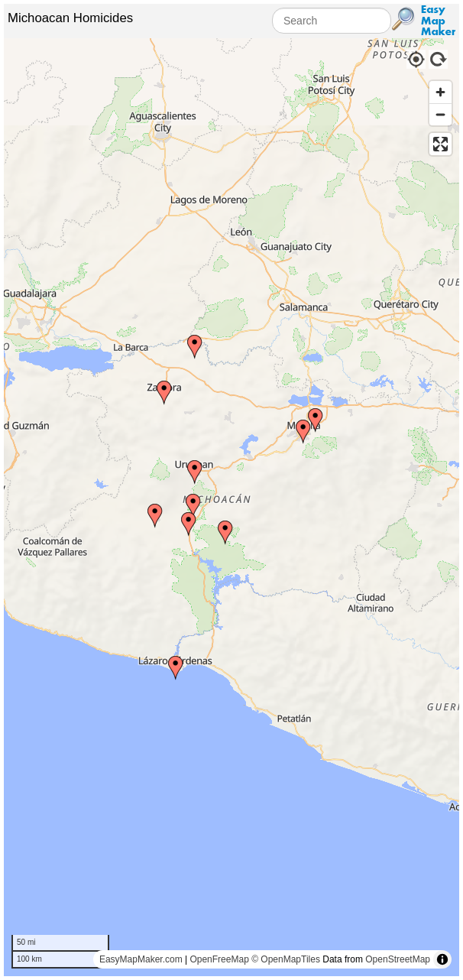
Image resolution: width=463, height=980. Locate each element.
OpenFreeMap (219, 959)
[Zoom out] (440, 114)
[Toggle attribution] (442, 959)
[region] (231, 507)
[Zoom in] (440, 92)
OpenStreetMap (398, 959)
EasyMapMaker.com (141, 959)
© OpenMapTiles (286, 959)
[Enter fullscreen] (440, 144)
